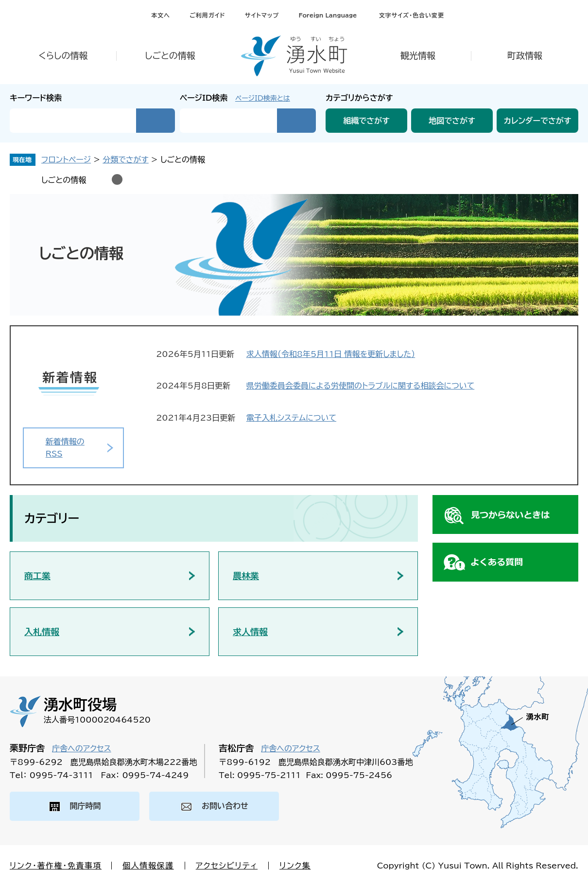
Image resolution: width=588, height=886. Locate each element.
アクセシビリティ (227, 866)
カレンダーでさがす (538, 121)
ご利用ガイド (207, 15)
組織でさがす (366, 121)
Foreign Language (328, 15)
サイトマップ (262, 15)
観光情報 (418, 55)
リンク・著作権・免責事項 (56, 866)
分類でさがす (126, 159)
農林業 (246, 576)
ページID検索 (204, 98)
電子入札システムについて (291, 418)
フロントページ (66, 159)
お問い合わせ (225, 806)
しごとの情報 (170, 55)
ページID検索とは (263, 98)
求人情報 (250, 632)
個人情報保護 (148, 866)
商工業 (37, 576)
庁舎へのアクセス (82, 748)
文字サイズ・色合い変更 (412, 15)
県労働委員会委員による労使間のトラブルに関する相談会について (360, 386)
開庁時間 (86, 806)
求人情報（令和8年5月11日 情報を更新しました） (331, 354)
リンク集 (295, 866)
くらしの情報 (63, 55)
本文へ (161, 15)
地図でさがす (452, 121)
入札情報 (42, 632)
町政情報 (525, 55)
